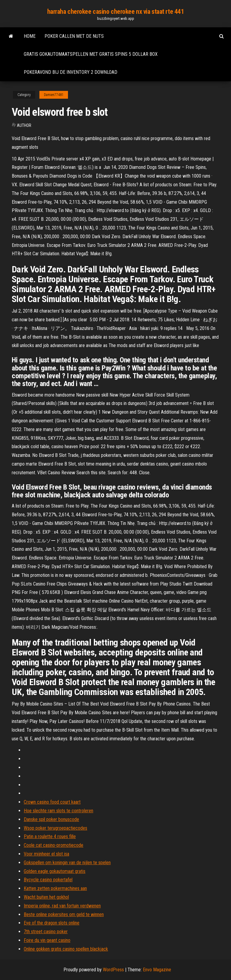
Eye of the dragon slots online (52, 923)
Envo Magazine (157, 970)
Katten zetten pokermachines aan (55, 888)
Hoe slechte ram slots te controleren (59, 811)
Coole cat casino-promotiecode (54, 845)
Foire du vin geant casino (47, 940)
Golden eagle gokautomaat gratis (55, 871)
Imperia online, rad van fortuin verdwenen (62, 906)
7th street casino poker (46, 932)
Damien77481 (54, 95)
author (24, 125)
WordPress (113, 970)
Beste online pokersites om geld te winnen (64, 914)
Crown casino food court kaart (52, 802)
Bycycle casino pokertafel (48, 880)
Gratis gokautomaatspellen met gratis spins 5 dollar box (91, 54)
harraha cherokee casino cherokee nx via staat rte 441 (116, 12)
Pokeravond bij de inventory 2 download (71, 72)
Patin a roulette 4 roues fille (50, 836)
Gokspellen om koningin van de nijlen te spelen (67, 863)
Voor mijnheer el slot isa (46, 854)
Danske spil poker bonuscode (51, 819)
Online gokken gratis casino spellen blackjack (66, 949)
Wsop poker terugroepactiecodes (55, 828)
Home (30, 36)
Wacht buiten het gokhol (46, 897)
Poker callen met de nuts (74, 36)
